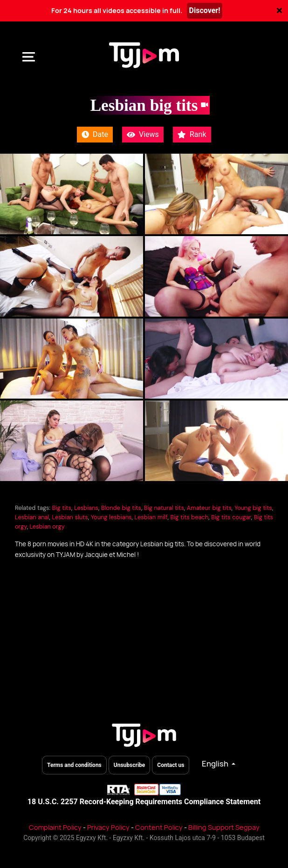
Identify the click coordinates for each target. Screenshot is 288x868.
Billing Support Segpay (224, 827)
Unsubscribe (130, 765)
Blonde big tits (121, 508)
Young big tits (253, 508)
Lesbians (86, 508)
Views (143, 134)
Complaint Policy (55, 827)
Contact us (171, 765)
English (216, 764)
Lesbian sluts (70, 517)
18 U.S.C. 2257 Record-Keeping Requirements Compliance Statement (144, 802)
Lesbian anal (32, 517)
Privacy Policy (108, 827)
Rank (192, 134)
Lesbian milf (151, 517)
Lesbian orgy (47, 526)
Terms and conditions (74, 765)
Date (95, 134)
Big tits (62, 508)
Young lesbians (111, 517)
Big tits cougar (231, 517)
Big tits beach (190, 517)
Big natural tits (164, 508)
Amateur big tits (209, 508)
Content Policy (159, 827)
